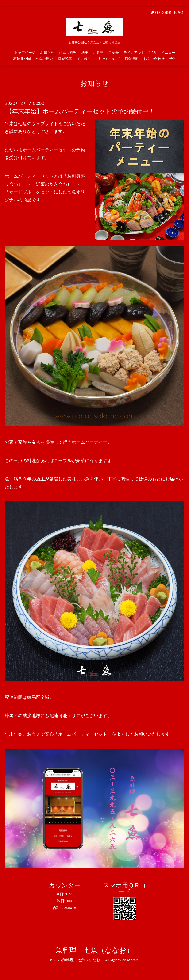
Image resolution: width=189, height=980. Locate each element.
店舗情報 (132, 59)
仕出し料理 (68, 53)
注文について (109, 59)
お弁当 (98, 53)
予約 (173, 59)
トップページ (25, 53)
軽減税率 (65, 59)
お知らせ (47, 53)
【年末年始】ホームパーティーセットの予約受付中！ (80, 112)
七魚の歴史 (44, 59)
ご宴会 (114, 53)
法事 (85, 53)
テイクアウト (134, 53)
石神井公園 (22, 59)
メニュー (168, 53)
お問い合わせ (154, 59)
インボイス (85, 59)
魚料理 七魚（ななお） (94, 950)
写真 (153, 53)
